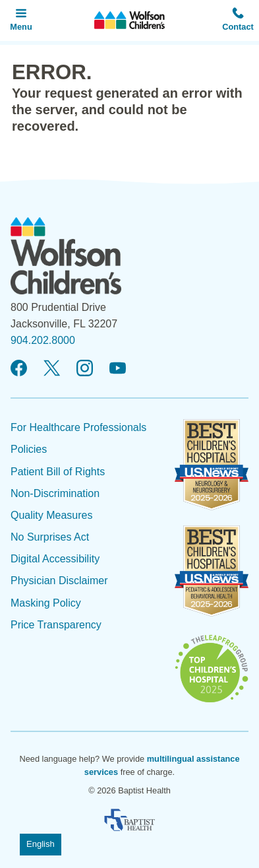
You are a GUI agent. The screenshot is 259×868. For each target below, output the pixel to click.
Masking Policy (46, 603)
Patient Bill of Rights (58, 472)
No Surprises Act (50, 537)
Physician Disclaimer (59, 581)
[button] (238, 20)
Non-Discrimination (55, 493)
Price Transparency (56, 625)
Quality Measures (52, 515)
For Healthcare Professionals (78, 427)
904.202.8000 (43, 340)
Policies (29, 449)
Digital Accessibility (55, 559)
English (41, 844)
